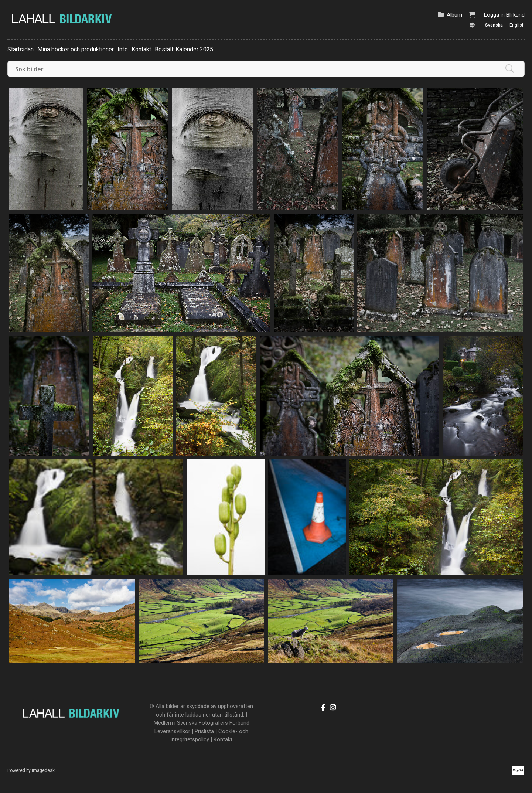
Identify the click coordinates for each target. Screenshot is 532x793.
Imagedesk (43, 770)
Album (454, 15)
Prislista (204, 731)
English (517, 25)
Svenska (494, 25)
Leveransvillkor (172, 731)
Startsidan (21, 49)
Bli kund (515, 15)
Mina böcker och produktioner (76, 49)
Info (123, 49)
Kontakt (141, 49)
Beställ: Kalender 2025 (184, 49)
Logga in (494, 15)
